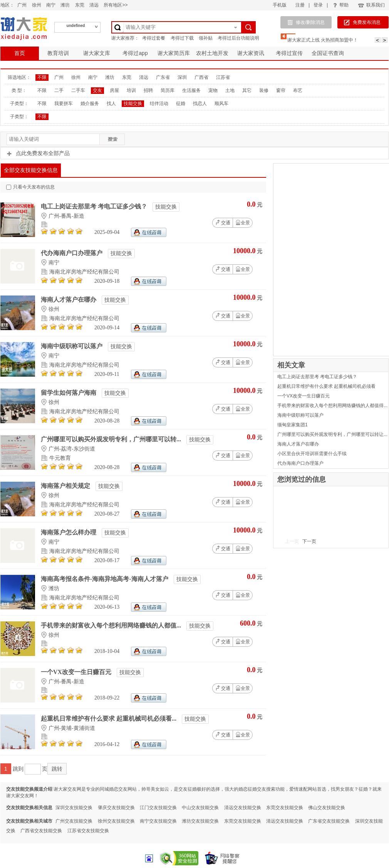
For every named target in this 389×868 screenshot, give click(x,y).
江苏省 (223, 77)
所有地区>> (116, 5)
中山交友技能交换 (200, 808)
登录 (318, 5)
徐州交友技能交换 (116, 821)
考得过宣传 (289, 53)
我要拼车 (64, 103)
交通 (223, 222)
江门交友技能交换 (158, 808)
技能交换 (133, 103)
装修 (264, 90)
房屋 (114, 90)
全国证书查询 (328, 53)
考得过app (135, 53)
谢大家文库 (97, 53)
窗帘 (281, 90)
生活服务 (191, 90)
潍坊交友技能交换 (200, 821)
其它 (247, 90)
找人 (111, 103)
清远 (94, 5)
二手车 (78, 90)
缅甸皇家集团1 (293, 425)
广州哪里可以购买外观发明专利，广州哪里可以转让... (332, 434)
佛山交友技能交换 (327, 808)
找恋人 (200, 103)
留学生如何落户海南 (69, 393)
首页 (20, 53)
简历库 (168, 90)
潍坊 (65, 5)
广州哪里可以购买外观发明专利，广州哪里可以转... (112, 439)
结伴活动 (159, 103)
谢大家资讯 (251, 53)
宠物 (213, 90)
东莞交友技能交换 (285, 808)
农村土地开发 (212, 53)
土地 (230, 90)
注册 (300, 5)
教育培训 (58, 53)
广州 (22, 5)
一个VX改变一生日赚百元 (77, 672)
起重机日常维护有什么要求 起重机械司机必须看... (109, 719)
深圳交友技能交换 (74, 808)
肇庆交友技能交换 (116, 808)
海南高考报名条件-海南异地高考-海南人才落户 (105, 579)
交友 (97, 90)
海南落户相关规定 (66, 486)
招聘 (148, 90)
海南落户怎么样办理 (69, 532)
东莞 (80, 5)
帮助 (341, 5)
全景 (243, 223)
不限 (42, 77)
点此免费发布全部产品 (38, 153)
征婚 (181, 103)
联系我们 (371, 5)
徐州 (37, 5)
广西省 (201, 77)
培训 (131, 90)
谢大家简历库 (174, 53)
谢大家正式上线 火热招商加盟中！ (323, 40)
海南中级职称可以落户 (72, 346)
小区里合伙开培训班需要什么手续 (312, 454)
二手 (59, 90)
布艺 (298, 90)
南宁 (51, 5)
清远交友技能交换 (243, 808)
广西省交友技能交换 (41, 831)
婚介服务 (90, 103)
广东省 (163, 77)
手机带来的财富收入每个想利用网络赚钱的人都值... (112, 625)
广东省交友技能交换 (329, 821)
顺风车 (221, 103)
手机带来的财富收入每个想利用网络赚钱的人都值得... (332, 406)
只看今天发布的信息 (30, 187)
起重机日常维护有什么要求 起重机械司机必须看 (326, 386)
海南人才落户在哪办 (69, 300)
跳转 (57, 769)
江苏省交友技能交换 (88, 831)
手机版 (280, 5)
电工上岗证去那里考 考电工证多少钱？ (95, 206)
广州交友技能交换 (74, 821)
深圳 (182, 77)
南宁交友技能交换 (158, 821)
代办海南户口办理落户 (72, 253)
